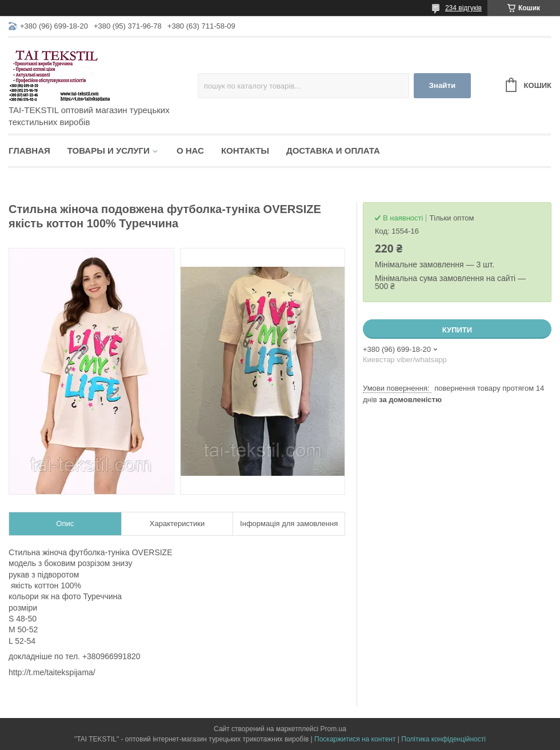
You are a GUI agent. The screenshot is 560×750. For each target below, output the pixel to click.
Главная (29, 151)
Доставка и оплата (333, 151)
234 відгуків (463, 8)
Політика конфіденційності (443, 739)
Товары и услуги (109, 151)
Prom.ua (333, 729)
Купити (457, 330)
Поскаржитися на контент (355, 739)
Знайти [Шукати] (442, 85)
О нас (190, 151)
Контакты (245, 151)
